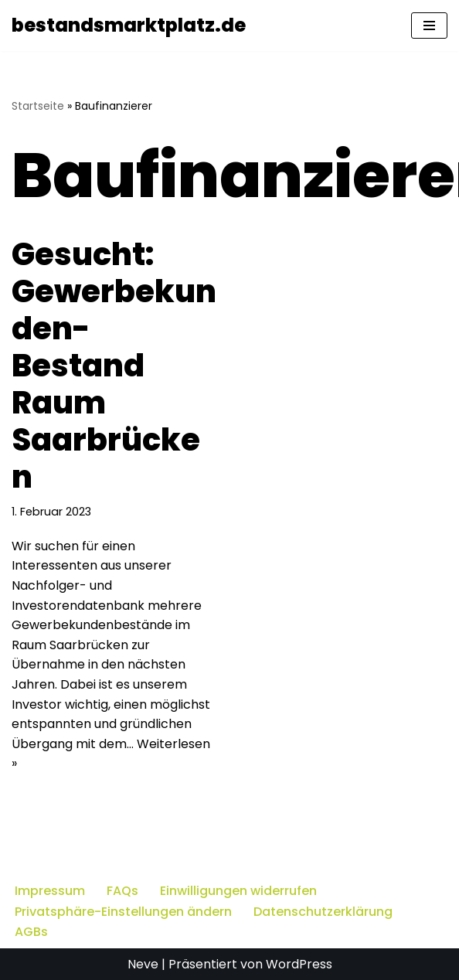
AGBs (31, 932)
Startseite (38, 106)
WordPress (299, 964)
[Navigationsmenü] (429, 26)
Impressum (50, 891)
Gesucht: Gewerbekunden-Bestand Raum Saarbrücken (114, 366)
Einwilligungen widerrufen (238, 891)
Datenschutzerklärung (323, 912)
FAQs (122, 891)
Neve (143, 964)
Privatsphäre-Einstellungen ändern (123, 912)
